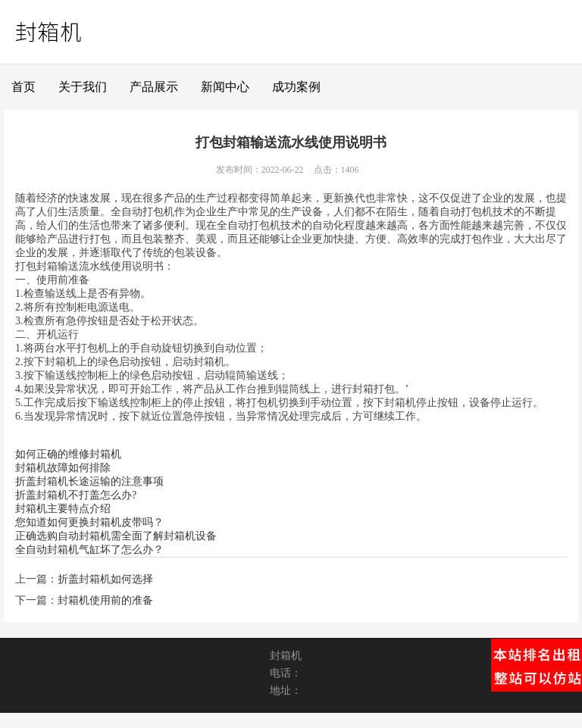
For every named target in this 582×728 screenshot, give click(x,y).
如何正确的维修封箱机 (68, 454)
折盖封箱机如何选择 (105, 579)
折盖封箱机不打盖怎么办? (76, 495)
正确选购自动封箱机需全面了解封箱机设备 (116, 536)
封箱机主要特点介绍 (63, 509)
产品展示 (154, 87)
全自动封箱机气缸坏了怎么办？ (89, 550)
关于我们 (83, 87)
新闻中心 (225, 87)
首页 (23, 87)
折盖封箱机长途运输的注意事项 (89, 481)
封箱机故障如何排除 (63, 468)
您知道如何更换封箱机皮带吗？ (89, 522)
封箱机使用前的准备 (105, 600)
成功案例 (296, 87)
